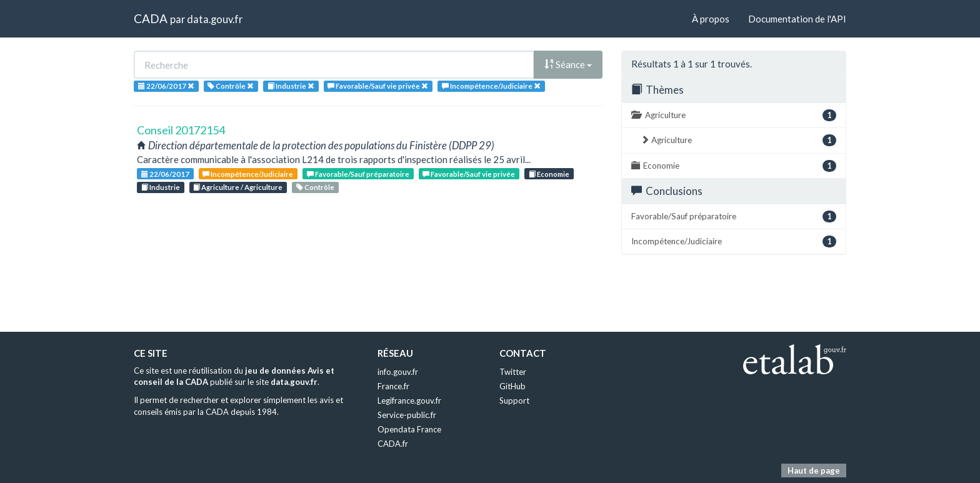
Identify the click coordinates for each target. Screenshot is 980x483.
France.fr (393, 386)
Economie (549, 174)
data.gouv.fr (215, 19)
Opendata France (409, 429)
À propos (711, 19)
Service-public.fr (407, 415)
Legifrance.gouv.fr (409, 401)
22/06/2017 (165, 174)
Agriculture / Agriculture (238, 187)
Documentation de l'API (797, 19)
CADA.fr (393, 444)
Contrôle (315, 187)
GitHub (512, 386)
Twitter (513, 372)
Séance (568, 64)
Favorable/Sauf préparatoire (358, 174)
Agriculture (734, 115)
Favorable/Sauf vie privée (469, 174)
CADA (151, 18)
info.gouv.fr (398, 372)
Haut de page (814, 471)
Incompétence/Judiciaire (248, 174)
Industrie (161, 187)
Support (514, 401)
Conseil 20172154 (181, 130)
